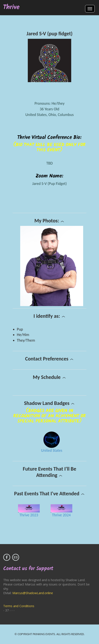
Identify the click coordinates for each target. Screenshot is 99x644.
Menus (90, 9)
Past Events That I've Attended (49, 493)
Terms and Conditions (19, 606)
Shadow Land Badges (50, 403)
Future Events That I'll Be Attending (49, 472)
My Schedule (49, 377)
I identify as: (49, 316)
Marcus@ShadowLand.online (33, 593)
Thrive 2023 (29, 515)
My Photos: (50, 221)
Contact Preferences (50, 359)
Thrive (11, 7)
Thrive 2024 (61, 515)
